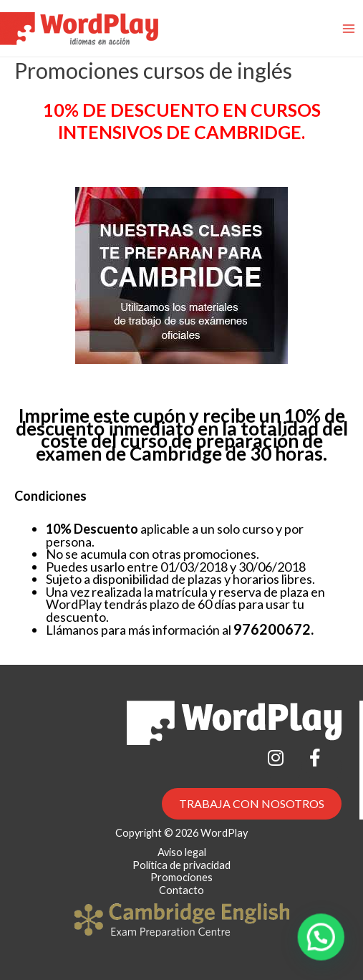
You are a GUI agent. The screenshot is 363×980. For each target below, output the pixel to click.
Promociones (181, 877)
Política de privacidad (181, 865)
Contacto (181, 890)
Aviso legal (182, 852)
